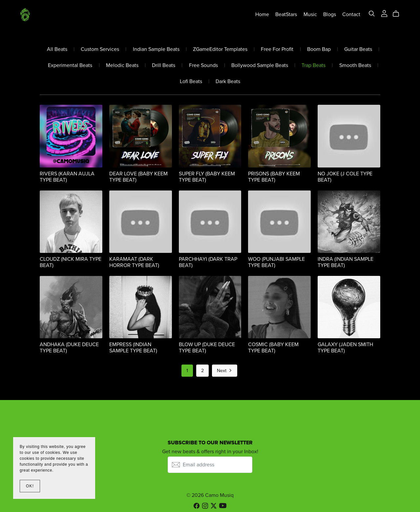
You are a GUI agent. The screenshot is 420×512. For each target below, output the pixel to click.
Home (262, 14)
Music (310, 14)
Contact (351, 14)
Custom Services (100, 49)
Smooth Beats (355, 66)
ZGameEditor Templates (220, 49)
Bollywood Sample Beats (260, 66)
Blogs (329, 14)
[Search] (372, 14)
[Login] (384, 13)
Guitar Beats (358, 49)
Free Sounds (203, 66)
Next (225, 371)
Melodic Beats (122, 66)
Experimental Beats (70, 66)
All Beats (57, 49)
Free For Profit (277, 49)
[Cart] (399, 14)
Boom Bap (319, 49)
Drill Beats (164, 66)
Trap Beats (314, 66)
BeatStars (286, 14)
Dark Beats (228, 82)
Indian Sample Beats (156, 49)
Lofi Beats (191, 82)
